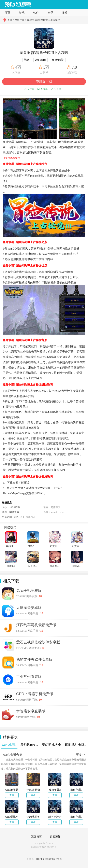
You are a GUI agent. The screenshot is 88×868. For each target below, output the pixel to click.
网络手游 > (21, 20)
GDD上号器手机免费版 (35, 694)
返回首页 (36, 837)
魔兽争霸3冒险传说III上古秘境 (44, 20)
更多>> (80, 755)
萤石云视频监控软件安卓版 (38, 642)
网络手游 (14, 512)
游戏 (22, 13)
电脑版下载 (44, 81)
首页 (7, 13)
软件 (36, 13)
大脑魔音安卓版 (29, 608)
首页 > (11, 20)
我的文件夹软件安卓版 (34, 659)
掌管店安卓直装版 (31, 711)
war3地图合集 (13, 755)
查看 (12, 795)
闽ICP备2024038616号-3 (49, 859)
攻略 (65, 13)
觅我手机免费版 (29, 590)
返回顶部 (55, 837)
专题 (50, 13)
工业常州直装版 (29, 677)
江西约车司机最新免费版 (36, 625)
